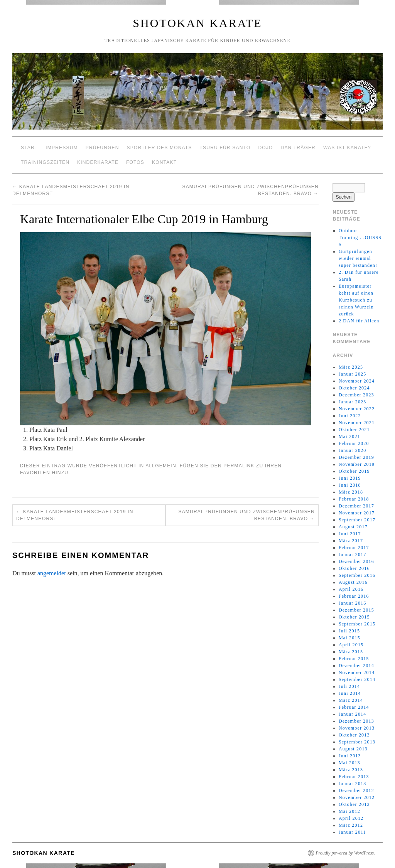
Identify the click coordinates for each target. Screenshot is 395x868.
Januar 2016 (353, 603)
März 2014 (351, 700)
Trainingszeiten (45, 162)
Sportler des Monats (160, 148)
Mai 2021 (349, 437)
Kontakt (164, 162)
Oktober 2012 (354, 804)
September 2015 (357, 624)
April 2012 (351, 818)
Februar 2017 (354, 548)
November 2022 (357, 409)
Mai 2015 (349, 638)
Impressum (62, 148)
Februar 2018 (354, 499)
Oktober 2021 (354, 430)
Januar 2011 (352, 832)
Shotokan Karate (197, 23)
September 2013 (357, 742)
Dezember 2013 (356, 721)
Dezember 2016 (356, 561)
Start (29, 148)
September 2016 (357, 575)
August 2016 (353, 582)
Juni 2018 (350, 485)
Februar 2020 (354, 443)
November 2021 (357, 423)
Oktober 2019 (354, 471)
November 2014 (357, 672)
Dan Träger (298, 148)
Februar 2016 (354, 596)
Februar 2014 (354, 707)
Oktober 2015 (354, 617)
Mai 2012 (349, 811)
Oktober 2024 (354, 388)
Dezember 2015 (356, 610)
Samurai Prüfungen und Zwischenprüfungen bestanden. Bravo (246, 515)
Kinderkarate (98, 162)
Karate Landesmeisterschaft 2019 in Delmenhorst (75, 515)
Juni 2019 (350, 478)
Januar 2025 (353, 374)
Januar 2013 (353, 784)
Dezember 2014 (356, 666)
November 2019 (357, 464)
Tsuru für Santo (225, 148)
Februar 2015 (354, 659)
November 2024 (357, 381)
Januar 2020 (353, 450)
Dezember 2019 (356, 457)
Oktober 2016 (354, 568)
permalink (239, 466)
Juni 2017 (350, 534)
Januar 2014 (353, 714)
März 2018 (351, 492)
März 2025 (351, 367)
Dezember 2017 (356, 506)
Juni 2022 (350, 416)
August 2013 (353, 749)
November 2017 (357, 513)
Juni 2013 (350, 756)
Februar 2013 (354, 777)
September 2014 (357, 679)
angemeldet (52, 573)
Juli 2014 (349, 686)
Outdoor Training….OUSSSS (360, 238)
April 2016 (351, 589)
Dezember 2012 (356, 790)
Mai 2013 (349, 763)
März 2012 (351, 825)
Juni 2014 (350, 693)
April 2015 (351, 645)
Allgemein (161, 466)
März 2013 (351, 770)
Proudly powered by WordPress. (345, 853)
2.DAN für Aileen (359, 321)
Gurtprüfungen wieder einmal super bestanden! (358, 258)
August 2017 (353, 527)
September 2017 (357, 520)
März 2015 (351, 652)
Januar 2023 (353, 402)
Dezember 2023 (356, 395)
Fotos (135, 162)
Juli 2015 (349, 631)
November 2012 (357, 797)
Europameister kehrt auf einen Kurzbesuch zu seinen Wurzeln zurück (356, 300)
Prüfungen (102, 148)
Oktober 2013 (354, 735)
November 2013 (357, 728)
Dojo (265, 148)
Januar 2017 (353, 555)
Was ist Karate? (347, 148)
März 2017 (351, 541)
